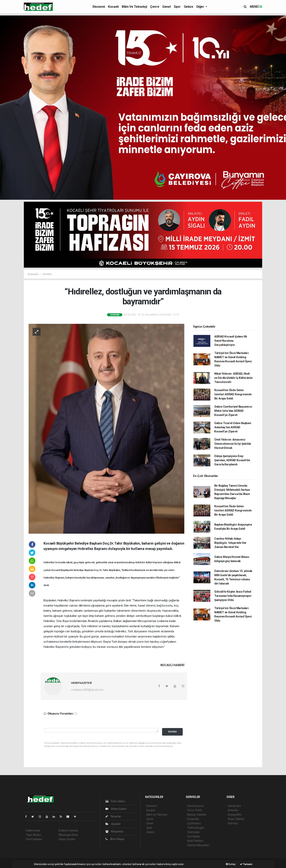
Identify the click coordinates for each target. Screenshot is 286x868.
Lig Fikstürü (194, 823)
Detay (231, 864)
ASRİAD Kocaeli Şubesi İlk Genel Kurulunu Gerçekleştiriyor (231, 341)
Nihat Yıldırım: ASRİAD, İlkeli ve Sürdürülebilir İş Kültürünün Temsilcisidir (233, 378)
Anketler (233, 810)
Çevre (155, 7)
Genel (166, 7)
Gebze (189, 7)
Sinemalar (193, 832)
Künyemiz (114, 831)
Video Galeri (116, 809)
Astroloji (233, 823)
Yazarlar (113, 816)
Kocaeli (113, 7)
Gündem (47, 274)
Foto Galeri (115, 801)
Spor (177, 7)
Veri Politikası (34, 839)
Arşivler (113, 824)
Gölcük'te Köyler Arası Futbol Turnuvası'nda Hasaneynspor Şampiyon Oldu (233, 596)
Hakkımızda (33, 830)
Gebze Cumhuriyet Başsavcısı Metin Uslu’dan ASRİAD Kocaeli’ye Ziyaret (233, 411)
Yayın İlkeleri (33, 835)
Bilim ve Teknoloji (134, 7)
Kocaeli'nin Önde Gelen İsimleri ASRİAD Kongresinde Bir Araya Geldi (233, 394)
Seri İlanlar (194, 836)
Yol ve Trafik (195, 810)
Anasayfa (33, 274)
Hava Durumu (195, 806)
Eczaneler (193, 819)
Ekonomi (99, 7)
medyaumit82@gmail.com (87, 690)
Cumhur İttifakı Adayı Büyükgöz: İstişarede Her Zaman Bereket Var (230, 543)
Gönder (172, 732)
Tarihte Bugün (196, 828)
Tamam (246, 864)
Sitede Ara (234, 806)
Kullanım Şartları (68, 830)
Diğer (201, 7)
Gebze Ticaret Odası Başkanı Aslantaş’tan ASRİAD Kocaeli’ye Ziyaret (233, 427)
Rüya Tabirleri (236, 819)
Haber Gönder (67, 839)
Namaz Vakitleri (197, 815)
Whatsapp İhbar (68, 835)
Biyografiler (235, 815)
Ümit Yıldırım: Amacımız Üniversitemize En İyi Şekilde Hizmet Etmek (233, 444)
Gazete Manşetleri (198, 845)
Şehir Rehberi (195, 841)
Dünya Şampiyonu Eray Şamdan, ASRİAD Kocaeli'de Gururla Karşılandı (232, 460)
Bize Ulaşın (115, 839)
